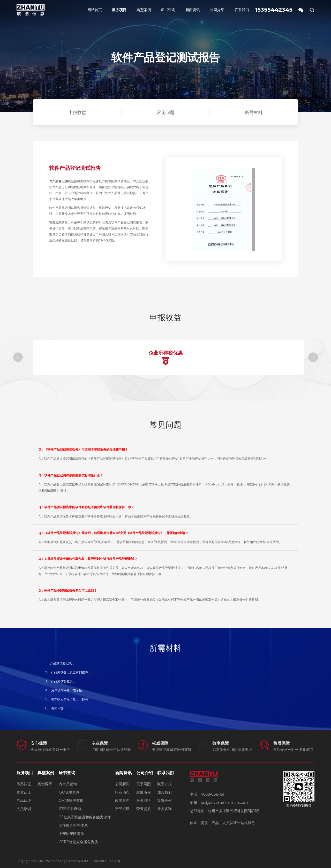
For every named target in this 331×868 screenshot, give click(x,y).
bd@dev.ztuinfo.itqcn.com (224, 803)
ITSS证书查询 (70, 809)
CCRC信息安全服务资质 (78, 842)
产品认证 (24, 801)
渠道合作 (164, 801)
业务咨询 (164, 809)
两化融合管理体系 (73, 825)
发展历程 (144, 792)
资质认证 (24, 792)
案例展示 (45, 784)
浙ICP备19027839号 (107, 861)
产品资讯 (122, 809)
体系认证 (24, 784)
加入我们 (164, 792)
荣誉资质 (144, 809)
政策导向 (122, 801)
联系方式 (164, 784)
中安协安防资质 (71, 834)
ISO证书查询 (69, 792)
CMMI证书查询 (71, 801)
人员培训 (24, 809)
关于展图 (144, 784)
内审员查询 (68, 784)
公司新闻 (122, 784)
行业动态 (122, 792)
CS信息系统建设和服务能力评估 (85, 817)
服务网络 (144, 801)
